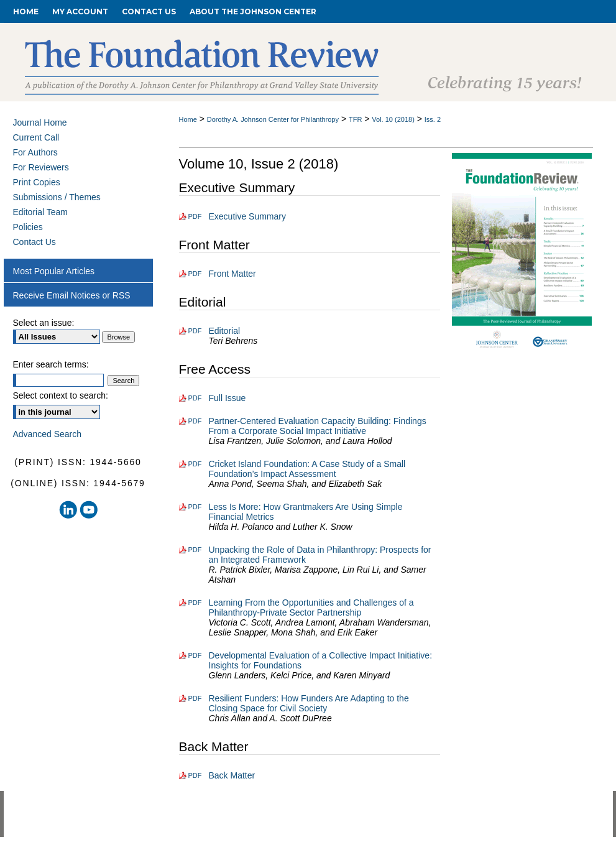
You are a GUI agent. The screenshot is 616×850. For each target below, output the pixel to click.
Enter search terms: (51, 364)
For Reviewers (41, 167)
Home (188, 119)
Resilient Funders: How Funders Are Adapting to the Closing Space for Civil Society (309, 703)
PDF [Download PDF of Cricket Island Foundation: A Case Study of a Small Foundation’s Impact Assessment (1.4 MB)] (195, 464)
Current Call (36, 137)
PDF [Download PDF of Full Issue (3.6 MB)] (195, 398)
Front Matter (232, 274)
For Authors (35, 152)
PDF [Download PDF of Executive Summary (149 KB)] (195, 216)
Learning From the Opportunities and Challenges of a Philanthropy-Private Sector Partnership (311, 607)
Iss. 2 (433, 119)
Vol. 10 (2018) (393, 119)
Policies (28, 227)
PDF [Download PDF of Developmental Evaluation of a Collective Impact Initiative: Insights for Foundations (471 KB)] (195, 655)
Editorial (225, 331)
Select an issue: (44, 323)
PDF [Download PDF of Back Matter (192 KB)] (195, 775)
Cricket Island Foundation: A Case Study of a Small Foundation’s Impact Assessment (307, 469)
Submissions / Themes (57, 197)
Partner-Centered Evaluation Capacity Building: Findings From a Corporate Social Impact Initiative (318, 426)
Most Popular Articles (54, 271)
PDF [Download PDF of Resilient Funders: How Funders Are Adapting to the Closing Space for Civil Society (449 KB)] (195, 698)
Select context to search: (61, 395)
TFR (355, 119)
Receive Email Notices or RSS (72, 295)
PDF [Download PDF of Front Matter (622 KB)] (195, 274)
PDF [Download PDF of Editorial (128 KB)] (195, 331)
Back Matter (232, 775)
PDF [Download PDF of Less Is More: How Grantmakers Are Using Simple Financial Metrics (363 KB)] (195, 507)
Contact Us (34, 242)
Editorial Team (40, 212)
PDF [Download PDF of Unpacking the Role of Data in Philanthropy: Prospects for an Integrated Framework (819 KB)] (195, 550)
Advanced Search (48, 434)
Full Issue (228, 398)
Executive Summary (247, 216)
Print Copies (37, 182)
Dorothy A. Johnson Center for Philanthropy (273, 119)
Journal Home (40, 122)
